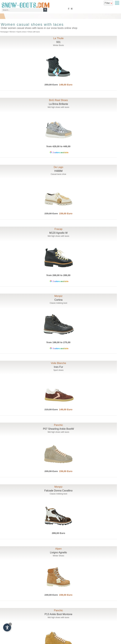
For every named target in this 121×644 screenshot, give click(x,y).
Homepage (4, 32)
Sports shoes (22, 32)
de (72, 9)
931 (59, 42)
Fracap (58, 229)
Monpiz (58, 296)
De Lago (59, 167)
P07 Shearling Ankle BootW (59, 429)
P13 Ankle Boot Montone (58, 614)
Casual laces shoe (58, 174)
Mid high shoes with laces (59, 107)
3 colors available (59, 348)
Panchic (58, 425)
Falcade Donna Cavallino (59, 491)
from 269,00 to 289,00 (58, 275)
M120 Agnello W (59, 233)
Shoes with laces (34, 32)
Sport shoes (58, 370)
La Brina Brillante (58, 104)
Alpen (58, 549)
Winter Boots (59, 45)
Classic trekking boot (59, 303)
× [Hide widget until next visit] (10, 624)
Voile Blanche (58, 363)
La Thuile (58, 38)
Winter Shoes (58, 556)
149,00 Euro (65, 85)
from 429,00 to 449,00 (58, 146)
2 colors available (59, 152)
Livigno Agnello (58, 552)
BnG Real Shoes (58, 100)
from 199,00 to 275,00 (58, 342)
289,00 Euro (58, 533)
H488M (58, 171)
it (69, 9)
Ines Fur (59, 367)
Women (12, 32)
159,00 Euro (65, 213)
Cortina (58, 300)
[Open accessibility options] (7, 627)
